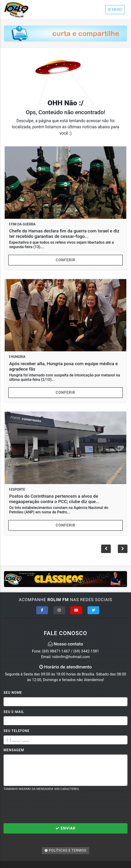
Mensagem (14, 750)
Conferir (66, 260)
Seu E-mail (14, 712)
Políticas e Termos (66, 851)
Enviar (65, 828)
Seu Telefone (17, 731)
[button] (123, 549)
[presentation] (39, 807)
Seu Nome (13, 693)
